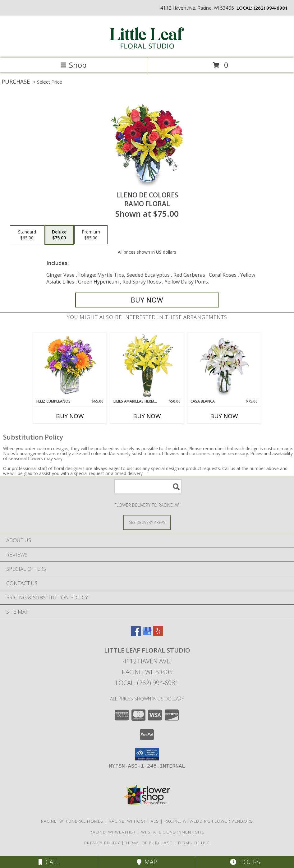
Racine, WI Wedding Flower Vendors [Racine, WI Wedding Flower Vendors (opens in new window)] (209, 821)
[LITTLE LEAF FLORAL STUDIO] (147, 49)
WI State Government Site (173, 832)
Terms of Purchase (149, 843)
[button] (147, 754)
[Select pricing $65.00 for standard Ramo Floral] (27, 235)
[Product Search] (148, 486)
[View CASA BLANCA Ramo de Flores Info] (224, 366)
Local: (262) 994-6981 (147, 683)
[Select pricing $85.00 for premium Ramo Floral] (91, 235)
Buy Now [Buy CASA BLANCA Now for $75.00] (224, 416)
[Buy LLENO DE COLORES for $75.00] (147, 300)
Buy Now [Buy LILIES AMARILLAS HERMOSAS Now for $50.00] (147, 416)
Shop (73, 65)
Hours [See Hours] (245, 862)
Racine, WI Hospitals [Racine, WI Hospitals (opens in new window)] (134, 821)
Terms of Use (194, 843)
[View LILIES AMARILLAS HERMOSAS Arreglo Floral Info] (147, 366)
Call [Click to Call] (49, 862)
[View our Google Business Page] (147, 634)
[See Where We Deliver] (147, 522)
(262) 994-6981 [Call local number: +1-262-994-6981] (271, 8)
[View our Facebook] (136, 634)
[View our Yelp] (158, 634)
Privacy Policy (102, 843)
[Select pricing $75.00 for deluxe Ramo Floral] (59, 235)
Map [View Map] (147, 862)
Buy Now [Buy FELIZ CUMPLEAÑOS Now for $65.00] (70, 416)
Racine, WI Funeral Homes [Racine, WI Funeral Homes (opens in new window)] (72, 821)
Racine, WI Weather (113, 832)
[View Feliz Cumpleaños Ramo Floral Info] (70, 366)
